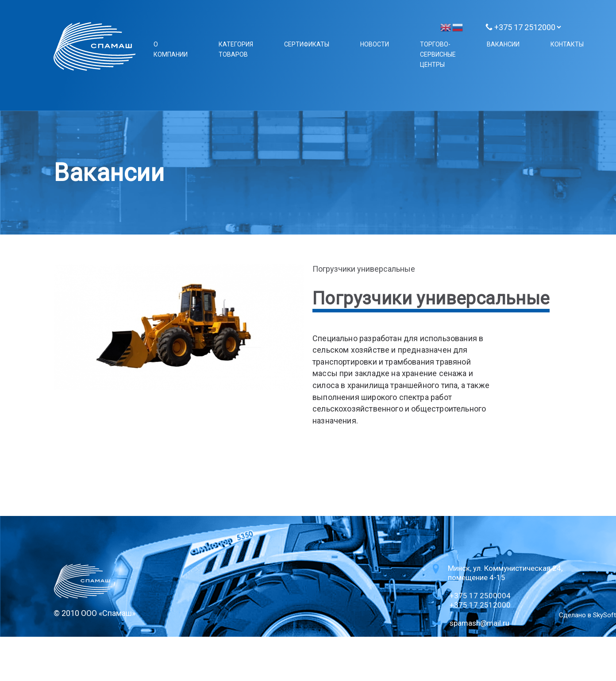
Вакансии (503, 44)
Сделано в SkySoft (587, 615)
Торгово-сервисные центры (438, 54)
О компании (171, 49)
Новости (375, 44)
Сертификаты (307, 44)
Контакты (567, 44)
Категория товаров (236, 49)
